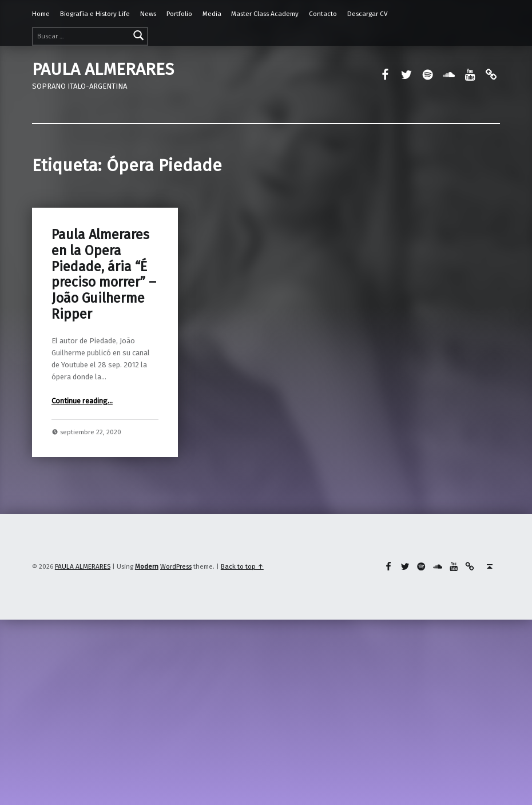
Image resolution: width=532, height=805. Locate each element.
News (148, 14)
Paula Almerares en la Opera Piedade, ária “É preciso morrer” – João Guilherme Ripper (104, 274)
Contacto (323, 14)
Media (212, 14)
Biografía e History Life (95, 14)
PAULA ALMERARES (103, 69)
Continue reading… (82, 401)
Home (41, 14)
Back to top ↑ (242, 566)
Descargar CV (368, 14)
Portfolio (179, 14)
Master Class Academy (265, 14)
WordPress (176, 566)
